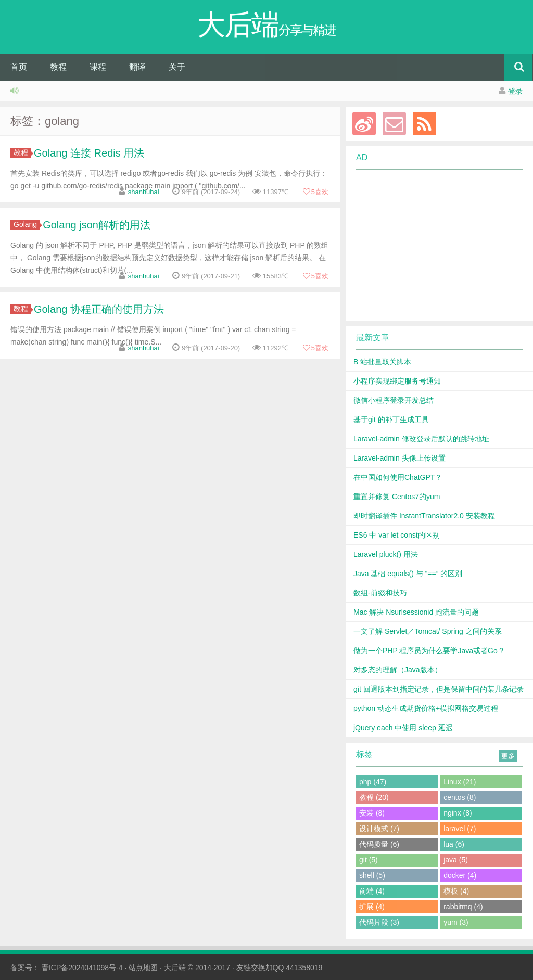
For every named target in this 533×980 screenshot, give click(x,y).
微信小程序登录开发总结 (394, 400)
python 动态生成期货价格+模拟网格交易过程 (426, 708)
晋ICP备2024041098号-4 (82, 968)
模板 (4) (456, 891)
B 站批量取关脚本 (382, 362)
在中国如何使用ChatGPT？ (398, 477)
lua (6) (454, 844)
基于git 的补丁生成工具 (391, 419)
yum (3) (456, 922)
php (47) (373, 782)
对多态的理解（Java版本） (398, 670)
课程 (98, 67)
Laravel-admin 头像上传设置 (399, 458)
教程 (58, 67)
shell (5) (372, 875)
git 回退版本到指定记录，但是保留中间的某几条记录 (439, 689)
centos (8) (460, 797)
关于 (177, 67)
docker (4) (460, 875)
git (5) (369, 860)
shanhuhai (144, 192)
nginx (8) (458, 813)
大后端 (175, 968)
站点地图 (143, 968)
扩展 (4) (372, 907)
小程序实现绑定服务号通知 (397, 381)
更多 (508, 756)
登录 (515, 91)
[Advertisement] (433, 245)
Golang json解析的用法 (97, 225)
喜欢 (315, 192)
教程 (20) (374, 797)
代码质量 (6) (379, 844)
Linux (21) (460, 782)
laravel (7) (460, 829)
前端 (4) (372, 891)
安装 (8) (372, 813)
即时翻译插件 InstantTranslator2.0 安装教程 (424, 516)
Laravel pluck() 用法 (386, 554)
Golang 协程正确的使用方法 (99, 309)
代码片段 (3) (379, 922)
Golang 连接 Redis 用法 (89, 153)
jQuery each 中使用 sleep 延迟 (403, 728)
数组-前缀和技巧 (380, 593)
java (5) (456, 860)
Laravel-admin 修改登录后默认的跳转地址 (421, 439)
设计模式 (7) (379, 829)
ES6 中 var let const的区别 (397, 535)
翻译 (137, 67)
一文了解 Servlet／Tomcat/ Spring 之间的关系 (428, 631)
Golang (27, 224)
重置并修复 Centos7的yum (397, 497)
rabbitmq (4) (463, 907)
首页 (19, 67)
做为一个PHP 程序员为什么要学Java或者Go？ (429, 651)
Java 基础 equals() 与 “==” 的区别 (408, 574)
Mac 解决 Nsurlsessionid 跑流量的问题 (416, 612)
